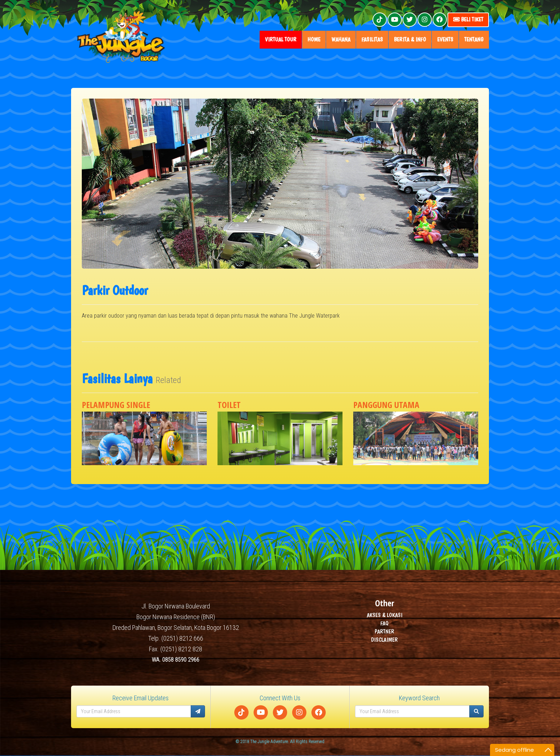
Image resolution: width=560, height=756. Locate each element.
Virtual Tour (281, 39)
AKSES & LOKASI (385, 615)
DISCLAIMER (384, 640)
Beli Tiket (468, 19)
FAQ (384, 624)
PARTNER (384, 632)
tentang (474, 39)
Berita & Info (410, 39)
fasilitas (372, 39)
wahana (341, 39)
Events (445, 39)
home (314, 39)
